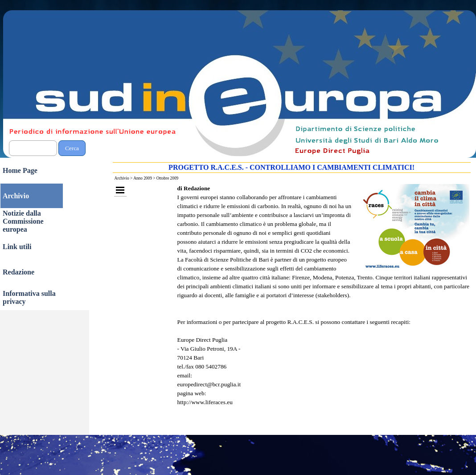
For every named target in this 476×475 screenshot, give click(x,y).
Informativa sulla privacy (29, 297)
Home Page (20, 170)
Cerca (72, 148)
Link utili (17, 247)
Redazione (18, 272)
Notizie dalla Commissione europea (23, 221)
